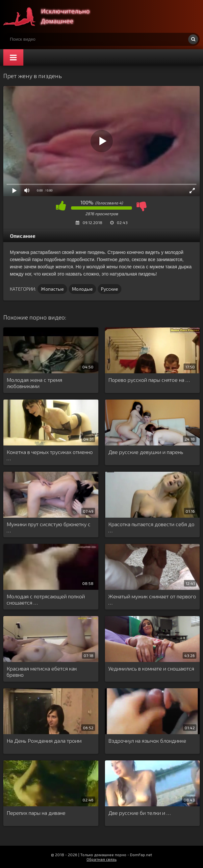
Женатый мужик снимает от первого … (152, 599)
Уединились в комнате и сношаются (151, 668)
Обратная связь (101, 859)
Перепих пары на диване (36, 813)
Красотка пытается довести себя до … (151, 527)
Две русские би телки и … (140, 813)
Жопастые (52, 289)
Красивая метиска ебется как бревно (42, 672)
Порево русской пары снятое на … (149, 380)
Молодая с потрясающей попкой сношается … (46, 599)
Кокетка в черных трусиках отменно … (50, 455)
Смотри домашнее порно (53, 16)
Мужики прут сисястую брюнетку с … (49, 527)
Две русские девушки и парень (146, 452)
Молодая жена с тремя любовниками (34, 383)
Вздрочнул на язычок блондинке (147, 741)
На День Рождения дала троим (44, 741)
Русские (110, 289)
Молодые (82, 289)
